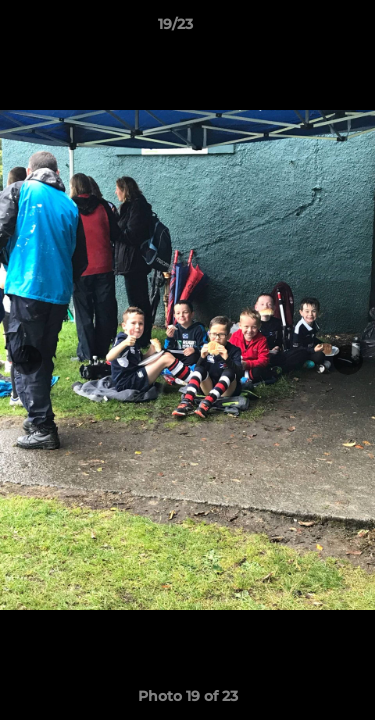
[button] (303, 29)
